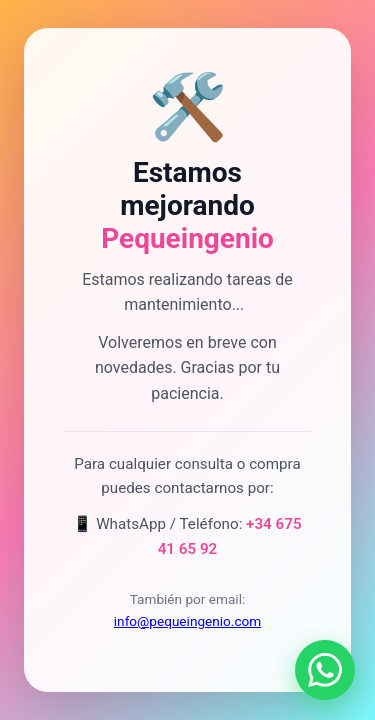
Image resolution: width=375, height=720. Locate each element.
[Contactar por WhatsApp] (325, 670)
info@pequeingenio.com (187, 621)
